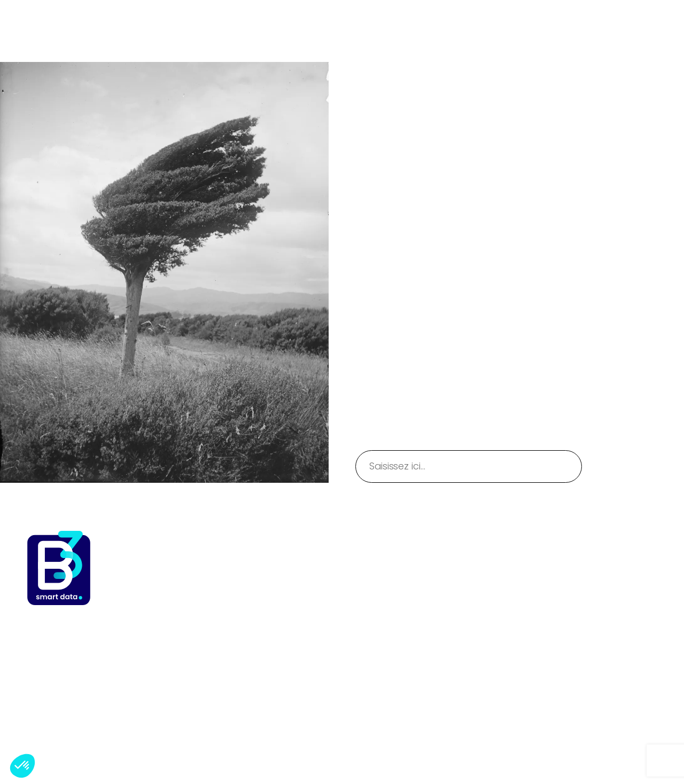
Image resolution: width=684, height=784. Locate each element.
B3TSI (39, 31)
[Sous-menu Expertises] (323, 18)
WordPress (638, 751)
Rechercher (638, 466)
